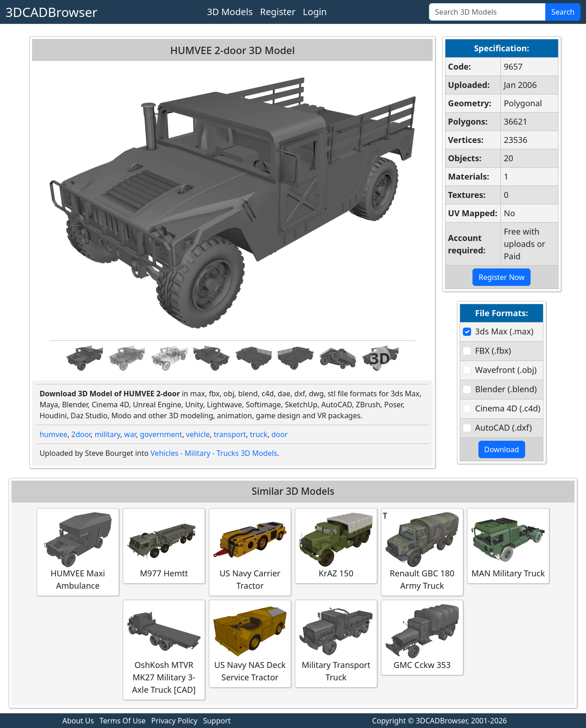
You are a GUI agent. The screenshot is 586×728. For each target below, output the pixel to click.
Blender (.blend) (506, 389)
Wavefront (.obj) (506, 370)
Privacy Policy (174, 721)
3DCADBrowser (52, 12)
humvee (53, 434)
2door (81, 434)
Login (315, 12)
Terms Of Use (122, 721)
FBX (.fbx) (493, 350)
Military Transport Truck (336, 643)
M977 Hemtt (164, 545)
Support (217, 721)
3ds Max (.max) (504, 331)
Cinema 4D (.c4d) (508, 408)
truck (259, 434)
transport (230, 434)
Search (563, 12)
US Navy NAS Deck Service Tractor (250, 643)
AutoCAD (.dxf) (504, 427)
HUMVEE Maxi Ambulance (78, 552)
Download (502, 449)
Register (278, 12)
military (108, 434)
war (130, 434)
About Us (78, 721)
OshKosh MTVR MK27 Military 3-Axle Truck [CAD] (164, 649)
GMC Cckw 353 (422, 637)
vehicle (198, 434)
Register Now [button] (501, 277)
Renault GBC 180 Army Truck (422, 552)
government (161, 434)
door (280, 434)
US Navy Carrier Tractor (250, 552)
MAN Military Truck (508, 545)
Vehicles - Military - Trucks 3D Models (214, 453)
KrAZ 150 (336, 545)
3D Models (230, 12)
